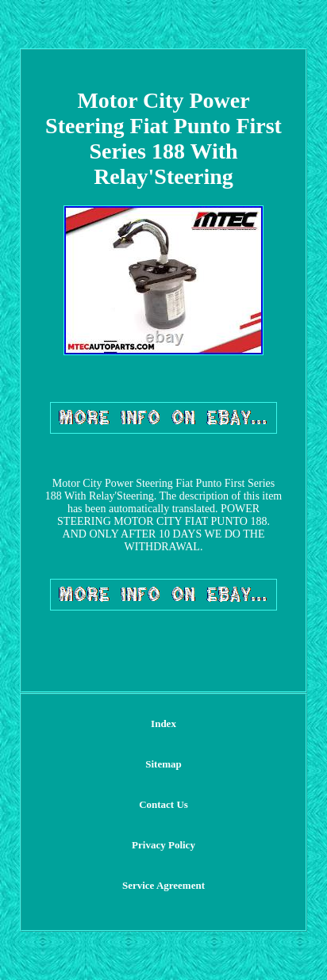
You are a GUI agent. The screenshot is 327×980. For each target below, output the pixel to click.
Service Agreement (163, 885)
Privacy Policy (163, 845)
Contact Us (163, 804)
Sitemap (163, 764)
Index (163, 724)
